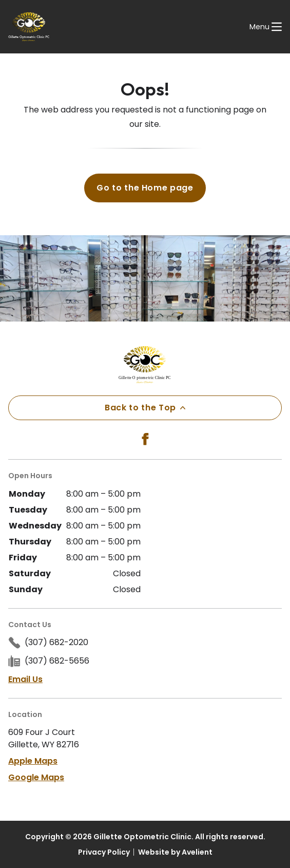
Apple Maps (33, 761)
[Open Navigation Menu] (266, 27)
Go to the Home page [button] (145, 188)
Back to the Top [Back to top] (145, 408)
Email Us (25, 679)
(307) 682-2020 (56, 642)
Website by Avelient (175, 852)
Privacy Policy (104, 852)
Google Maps (36, 777)
